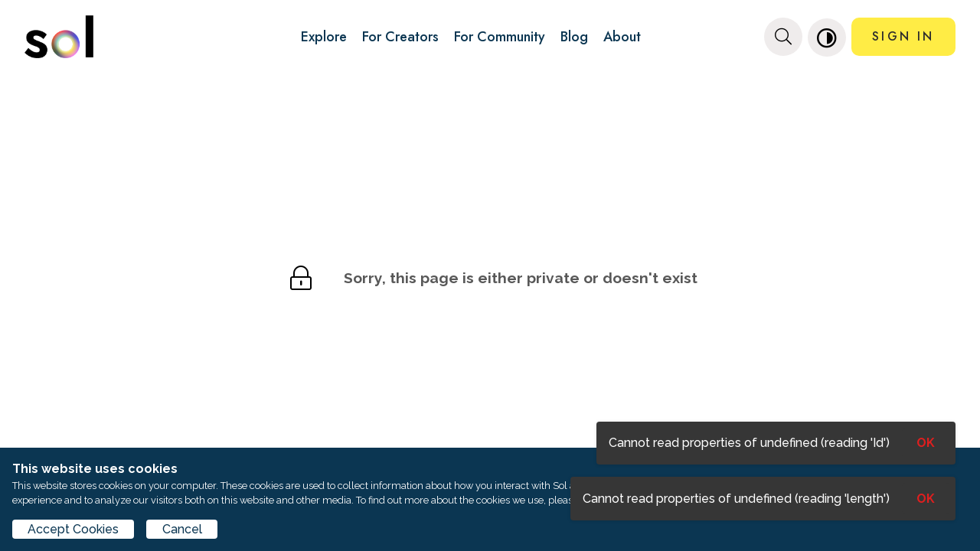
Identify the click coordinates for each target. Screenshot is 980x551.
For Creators (400, 37)
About (622, 37)
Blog (574, 37)
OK (926, 499)
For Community (500, 37)
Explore (324, 37)
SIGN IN (903, 36)
